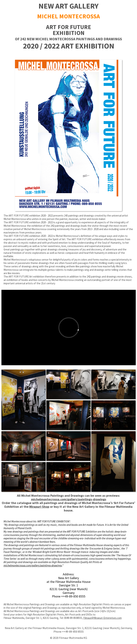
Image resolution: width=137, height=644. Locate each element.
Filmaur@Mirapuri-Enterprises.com (102, 618)
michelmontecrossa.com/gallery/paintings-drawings (69, 499)
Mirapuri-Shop (39, 507)
